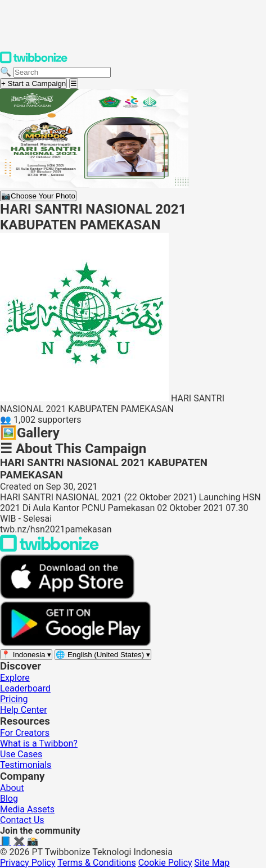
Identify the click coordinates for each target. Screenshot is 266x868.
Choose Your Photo (38, 196)
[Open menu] (74, 83)
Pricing (14, 699)
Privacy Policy (28, 863)
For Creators (25, 733)
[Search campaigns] (62, 72)
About (12, 788)
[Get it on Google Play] (75, 643)
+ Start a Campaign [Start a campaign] (33, 83)
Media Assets (27, 809)
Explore (15, 678)
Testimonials (26, 765)
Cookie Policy (165, 863)
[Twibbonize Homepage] (34, 61)
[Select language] (103, 655)
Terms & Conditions (97, 863)
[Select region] (26, 655)
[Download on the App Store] (67, 596)
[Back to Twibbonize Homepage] (49, 549)
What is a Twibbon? (39, 743)
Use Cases (21, 754)
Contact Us (22, 820)
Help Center (24, 710)
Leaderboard (25, 688)
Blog (9, 799)
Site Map (212, 863)
